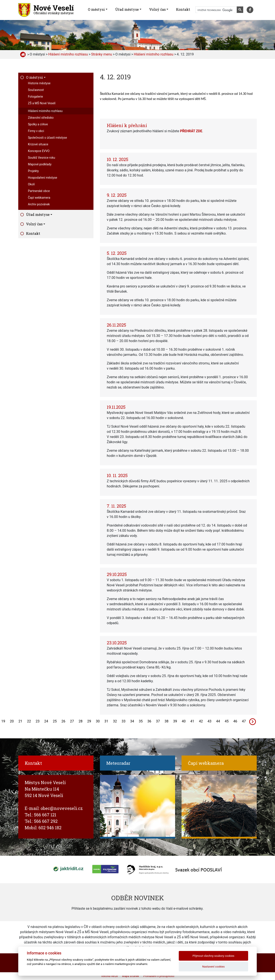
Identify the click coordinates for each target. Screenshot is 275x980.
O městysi (96, 9)
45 (227, 721)
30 (98, 721)
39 (175, 721)
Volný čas (157, 9)
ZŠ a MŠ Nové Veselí (42, 103)
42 (201, 721)
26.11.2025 (116, 325)
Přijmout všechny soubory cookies (213, 956)
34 (132, 721)
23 (38, 721)
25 (55, 721)
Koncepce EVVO (39, 151)
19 (3, 721)
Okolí (31, 184)
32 (115, 721)
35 (141, 721)
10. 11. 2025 (117, 475)
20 (12, 721)
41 (192, 721)
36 (149, 721)
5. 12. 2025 (117, 253)
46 (235, 721)
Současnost (36, 90)
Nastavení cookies (213, 967)
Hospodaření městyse (43, 178)
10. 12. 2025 (118, 159)
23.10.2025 (117, 643)
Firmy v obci (36, 131)
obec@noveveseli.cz (62, 808)
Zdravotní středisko (41, 118)
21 (20, 721)
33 (124, 721)
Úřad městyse (127, 9)
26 (63, 721)
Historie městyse (39, 83)
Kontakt (183, 9)
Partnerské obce (39, 191)
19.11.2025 (116, 407)
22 (29, 721)
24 (46, 721)
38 (167, 721)
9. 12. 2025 (117, 195)
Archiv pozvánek (39, 204)
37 (158, 721)
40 (184, 721)
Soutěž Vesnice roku (41, 158)
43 (209, 721)
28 (81, 721)
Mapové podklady (40, 164)
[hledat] (216, 10)
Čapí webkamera (39, 198)
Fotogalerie (35, 97)
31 (106, 721)
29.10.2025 (117, 574)
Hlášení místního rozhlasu (45, 111)
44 (218, 721)
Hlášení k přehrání (127, 125)
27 (72, 721)
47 (244, 721)
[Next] (253, 721)
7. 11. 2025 (116, 506)
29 (89, 721)
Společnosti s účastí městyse (47, 138)
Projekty (33, 171)
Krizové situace (38, 144)
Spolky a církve (38, 124)
